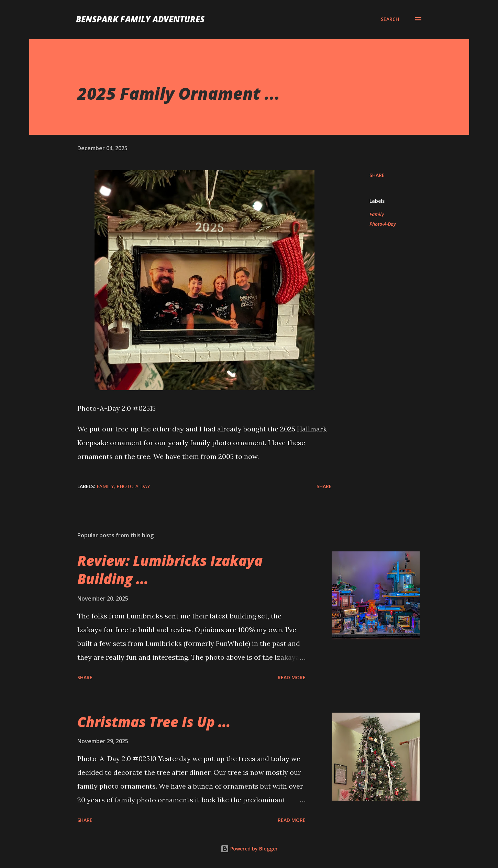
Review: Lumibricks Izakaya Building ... (170, 570)
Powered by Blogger (249, 849)
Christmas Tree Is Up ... (154, 722)
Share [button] (377, 175)
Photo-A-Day (383, 224)
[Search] (390, 19)
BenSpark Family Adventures (140, 19)
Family (377, 214)
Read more (292, 677)
